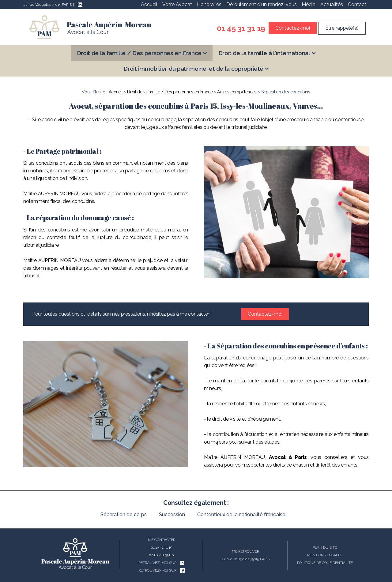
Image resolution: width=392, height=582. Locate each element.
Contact (357, 4)
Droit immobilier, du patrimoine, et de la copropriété (193, 69)
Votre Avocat (177, 4)
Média (309, 4)
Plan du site (325, 547)
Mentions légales (325, 555)
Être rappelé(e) (342, 28)
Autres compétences (237, 92)
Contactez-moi (293, 28)
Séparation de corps (124, 514)
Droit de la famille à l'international (264, 53)
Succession (172, 514)
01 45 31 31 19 (241, 28)
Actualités (332, 4)
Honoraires (209, 4)
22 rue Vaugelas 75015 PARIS (47, 5)
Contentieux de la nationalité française (241, 514)
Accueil (149, 4)
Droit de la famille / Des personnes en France (139, 53)
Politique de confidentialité (325, 563)
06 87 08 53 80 (161, 555)
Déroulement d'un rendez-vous (262, 4)
